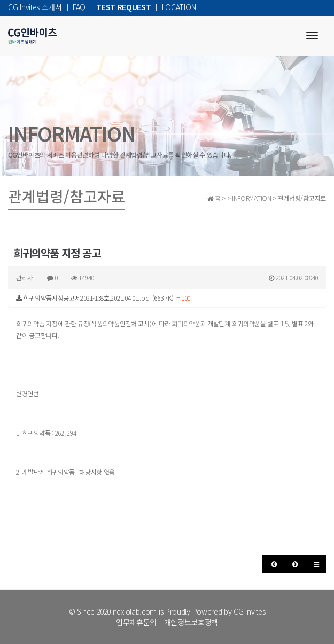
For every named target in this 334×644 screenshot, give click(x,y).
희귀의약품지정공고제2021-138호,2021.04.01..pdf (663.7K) (103, 298)
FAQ (79, 7)
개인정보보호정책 (191, 622)
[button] (273, 564)
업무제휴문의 (136, 622)
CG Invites (249, 611)
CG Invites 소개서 (35, 7)
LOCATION (179, 7)
